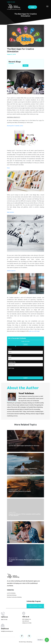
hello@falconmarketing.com (7, 631)
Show (25, 66)
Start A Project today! (35, 606)
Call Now (26, 344)
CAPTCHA (11, 368)
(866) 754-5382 (11, 2)
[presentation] (19, 372)
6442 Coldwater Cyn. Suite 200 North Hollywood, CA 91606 (27, 621)
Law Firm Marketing (11, 593)
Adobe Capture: (11, 271)
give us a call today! (34, 331)
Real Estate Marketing (12, 595)
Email (10, 356)
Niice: (8, 168)
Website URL (12, 362)
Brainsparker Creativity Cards (15, 126)
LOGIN (32, 7)
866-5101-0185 (25, 341)
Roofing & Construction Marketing (14, 597)
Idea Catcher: (11, 212)
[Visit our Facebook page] (22, 636)
